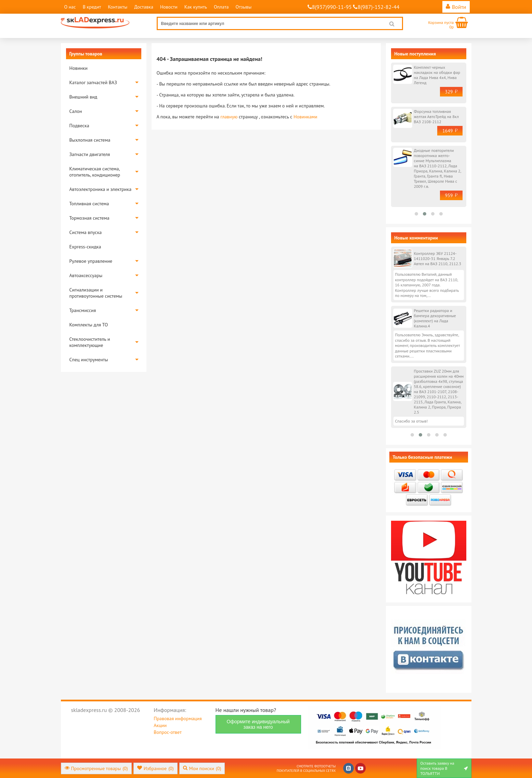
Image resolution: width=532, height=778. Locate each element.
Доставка (144, 7)
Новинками (305, 117)
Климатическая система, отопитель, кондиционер (95, 172)
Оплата (221, 7)
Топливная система (89, 204)
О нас (70, 7)
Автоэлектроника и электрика (101, 189)
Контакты (118, 7)
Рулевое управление (91, 261)
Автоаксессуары (86, 275)
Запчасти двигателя (90, 154)
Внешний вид (83, 97)
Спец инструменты (89, 360)
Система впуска (86, 232)
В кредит (92, 7)
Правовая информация (178, 718)
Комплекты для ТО (89, 325)
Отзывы (244, 7)
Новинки (79, 68)
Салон (76, 111)
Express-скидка (85, 247)
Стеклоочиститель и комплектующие (90, 342)
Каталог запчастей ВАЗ (93, 82)
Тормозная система (89, 218)
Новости (169, 7)
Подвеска (79, 126)
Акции (160, 725)
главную (229, 117)
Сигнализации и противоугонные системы (96, 293)
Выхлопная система (90, 140)
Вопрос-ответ (167, 732)
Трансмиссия (83, 310)
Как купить (196, 7)
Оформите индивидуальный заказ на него (258, 724)
